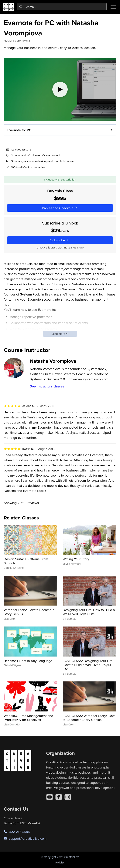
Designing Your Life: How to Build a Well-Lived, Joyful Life (89, 612)
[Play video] (60, 89)
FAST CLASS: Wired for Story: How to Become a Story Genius (89, 718)
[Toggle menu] (113, 7)
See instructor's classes (47, 386)
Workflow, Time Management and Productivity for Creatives (28, 718)
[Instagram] (68, 797)
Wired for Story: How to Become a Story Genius (29, 612)
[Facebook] (59, 797)
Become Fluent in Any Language (28, 661)
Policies (60, 862)
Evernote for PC (19, 130)
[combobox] (62, 7)
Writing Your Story (76, 559)
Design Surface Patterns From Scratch (26, 561)
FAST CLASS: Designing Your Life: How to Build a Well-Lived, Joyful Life (88, 665)
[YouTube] (50, 797)
